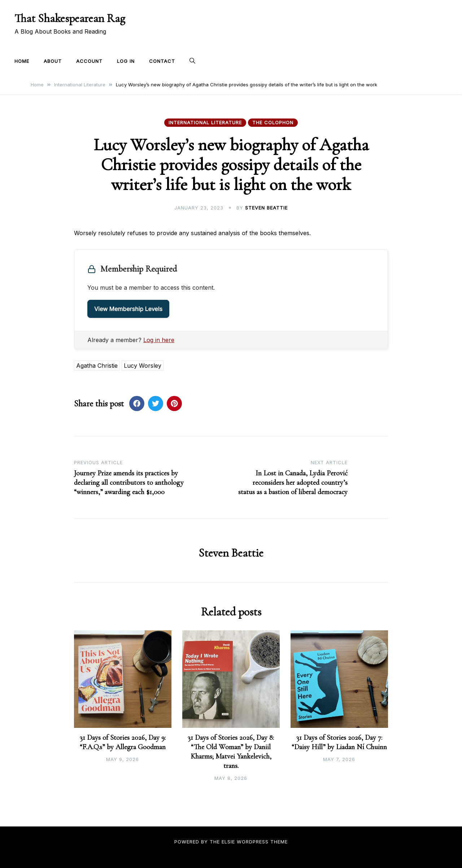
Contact (162, 61)
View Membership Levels (128, 309)
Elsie (228, 842)
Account (89, 61)
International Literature (205, 122)
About (53, 61)
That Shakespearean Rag (70, 18)
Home (22, 61)
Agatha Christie (97, 366)
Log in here (159, 340)
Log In (126, 61)
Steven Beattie (266, 208)
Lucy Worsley (143, 366)
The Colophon (273, 122)
